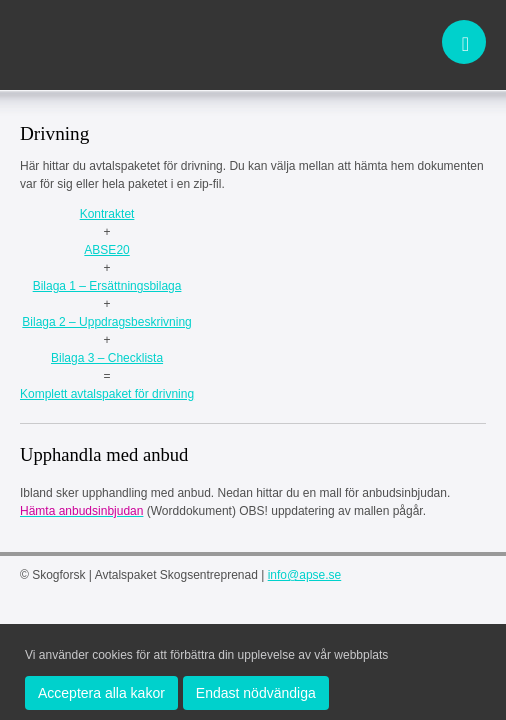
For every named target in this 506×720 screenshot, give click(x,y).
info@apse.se (305, 575)
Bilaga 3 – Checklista (107, 358)
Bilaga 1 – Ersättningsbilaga (107, 286)
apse (90, 44)
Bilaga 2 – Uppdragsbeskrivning (106, 322)
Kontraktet (107, 214)
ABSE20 (106, 250)
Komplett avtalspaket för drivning (107, 394)
